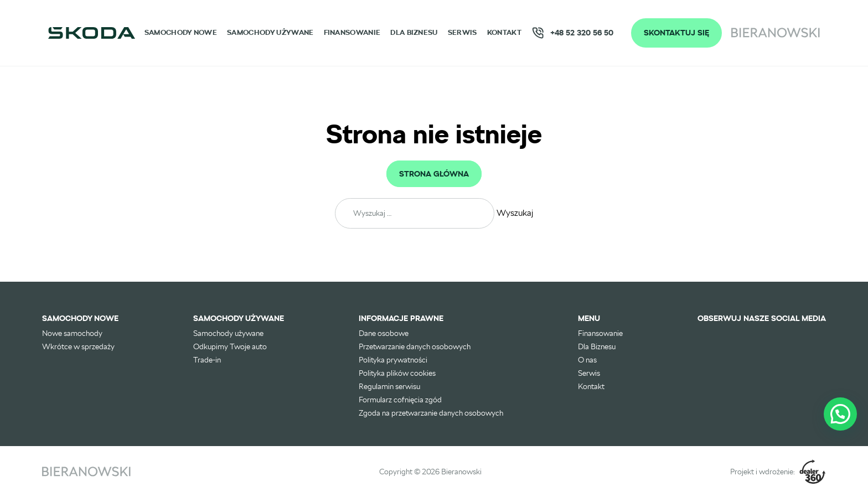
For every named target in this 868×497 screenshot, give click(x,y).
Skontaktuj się (676, 33)
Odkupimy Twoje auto (230, 346)
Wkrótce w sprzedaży (78, 346)
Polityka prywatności (393, 360)
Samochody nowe (181, 32)
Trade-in (207, 360)
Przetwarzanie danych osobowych (415, 346)
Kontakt (504, 32)
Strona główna (434, 174)
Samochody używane (270, 32)
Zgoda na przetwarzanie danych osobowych (431, 413)
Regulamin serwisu (389, 386)
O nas (587, 360)
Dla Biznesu (414, 32)
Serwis (463, 32)
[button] (840, 414)
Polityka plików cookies (397, 373)
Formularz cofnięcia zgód (400, 400)
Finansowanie (352, 32)
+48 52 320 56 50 (572, 33)
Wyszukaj (515, 213)
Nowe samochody (72, 333)
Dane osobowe (384, 333)
